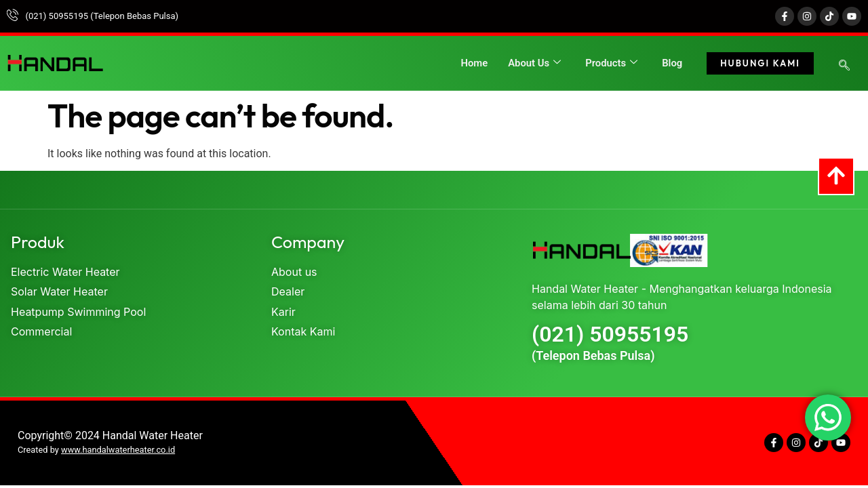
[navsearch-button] (844, 66)
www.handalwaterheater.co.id (118, 450)
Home (473, 63)
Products (611, 63)
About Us (533, 63)
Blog (672, 63)
